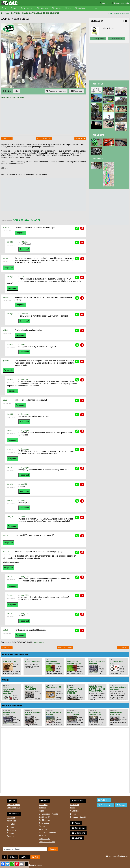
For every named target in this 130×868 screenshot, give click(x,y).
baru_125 (10, 500)
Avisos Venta (26, 8)
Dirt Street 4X (44, 817)
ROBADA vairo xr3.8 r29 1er (116, 713)
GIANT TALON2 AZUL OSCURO (74, 713)
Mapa (24, 857)
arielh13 (6, 330)
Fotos (13, 8)
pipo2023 (6, 227)
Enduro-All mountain (47, 832)
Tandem (10, 833)
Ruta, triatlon (44, 823)
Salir (35, 857)
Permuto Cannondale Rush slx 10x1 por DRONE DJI (75, 690)
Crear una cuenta (121, 3)
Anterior (7, 138)
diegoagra (10, 242)
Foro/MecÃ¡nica (14, 808)
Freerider (11, 836)
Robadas (11, 824)
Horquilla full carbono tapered (53, 663)
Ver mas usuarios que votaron (14, 97)
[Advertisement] (44, 117)
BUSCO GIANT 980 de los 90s (97, 663)
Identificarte (39, 642)
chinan (5, 400)
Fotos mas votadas (47, 842)
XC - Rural (43, 805)
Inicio (13, 857)
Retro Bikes (44, 829)
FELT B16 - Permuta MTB (30, 688)
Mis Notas (98, 159)
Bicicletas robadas (12, 705)
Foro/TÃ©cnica (13, 805)
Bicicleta (14, 814)
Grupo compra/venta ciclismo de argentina (9, 690)
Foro (4, 8)
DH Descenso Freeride (48, 814)
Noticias (10, 827)
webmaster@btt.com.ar (117, 856)
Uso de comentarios (33, 865)
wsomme (6, 297)
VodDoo (6, 535)
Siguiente (80, 138)
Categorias (75, 811)
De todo (42, 826)
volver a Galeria (44, 138)
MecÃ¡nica (12, 821)
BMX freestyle (45, 820)
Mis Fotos (98, 84)
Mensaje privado (98, 39)
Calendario (12, 830)
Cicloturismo (80, 8)
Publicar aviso (105, 805)
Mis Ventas (99, 135)
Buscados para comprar (15, 654)
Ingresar (105, 3)
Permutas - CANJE (78, 817)
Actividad (110, 28)
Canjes (6, 680)
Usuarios (95, 8)
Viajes (41, 811)
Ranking (42, 836)
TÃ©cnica (11, 818)
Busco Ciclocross (32, 662)
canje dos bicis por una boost (118, 688)
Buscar (73, 814)
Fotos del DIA (44, 839)
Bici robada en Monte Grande (95, 713)
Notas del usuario (117, 39)
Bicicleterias (78, 828)
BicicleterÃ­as (43, 8)
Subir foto (104, 800)
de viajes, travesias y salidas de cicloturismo (35, 13)
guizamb (6, 361)
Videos (68, 8)
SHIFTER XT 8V (10, 662)
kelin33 (5, 258)
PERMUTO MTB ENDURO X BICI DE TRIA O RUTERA (97, 689)
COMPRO (74, 805)
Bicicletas (56, 8)
